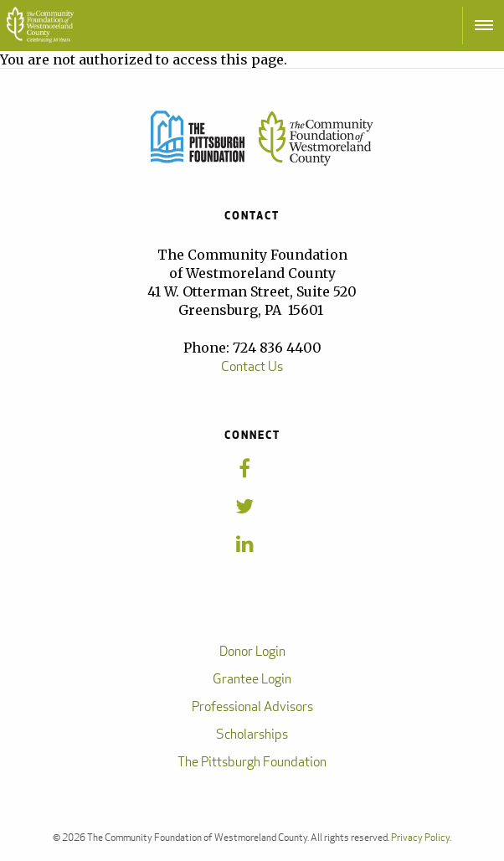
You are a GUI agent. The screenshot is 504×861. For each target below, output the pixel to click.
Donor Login (252, 651)
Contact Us (252, 366)
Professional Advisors (252, 706)
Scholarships (252, 734)
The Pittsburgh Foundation (252, 762)
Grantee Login (252, 679)
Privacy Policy (420, 837)
